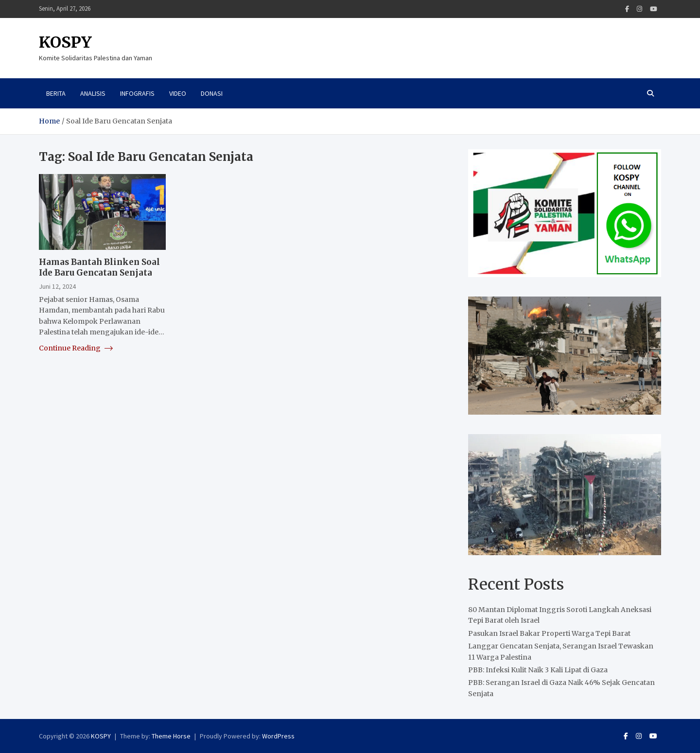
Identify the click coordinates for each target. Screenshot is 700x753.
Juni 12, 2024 (57, 286)
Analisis (93, 93)
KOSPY (65, 42)
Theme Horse (171, 736)
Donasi (212, 93)
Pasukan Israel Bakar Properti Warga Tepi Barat (549, 633)
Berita (56, 93)
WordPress (278, 736)
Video (178, 93)
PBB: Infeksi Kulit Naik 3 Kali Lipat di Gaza (538, 670)
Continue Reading (76, 348)
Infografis (137, 93)
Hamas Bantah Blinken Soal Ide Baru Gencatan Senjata (99, 267)
